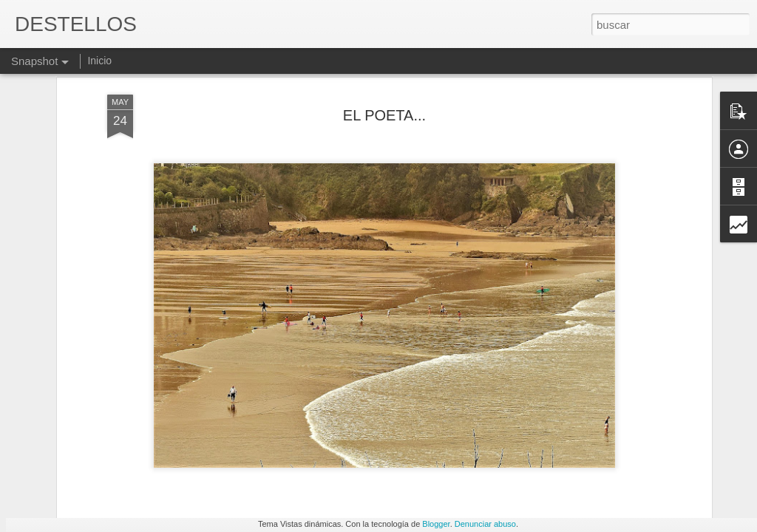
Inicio (99, 61)
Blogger (436, 524)
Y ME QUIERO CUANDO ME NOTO (492, 462)
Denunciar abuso (485, 524)
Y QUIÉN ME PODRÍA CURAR (116, 464)
